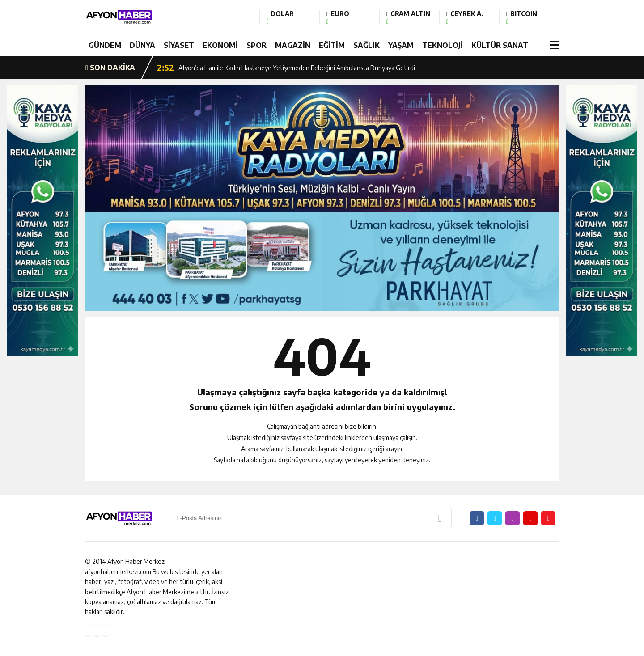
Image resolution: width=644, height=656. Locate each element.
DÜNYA (142, 45)
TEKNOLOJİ (443, 45)
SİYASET (179, 45)
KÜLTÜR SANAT (500, 45)
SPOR (256, 45)
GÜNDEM (105, 45)
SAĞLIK (366, 45)
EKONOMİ (220, 45)
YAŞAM (401, 45)
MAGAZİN (293, 45)
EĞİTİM (332, 45)
